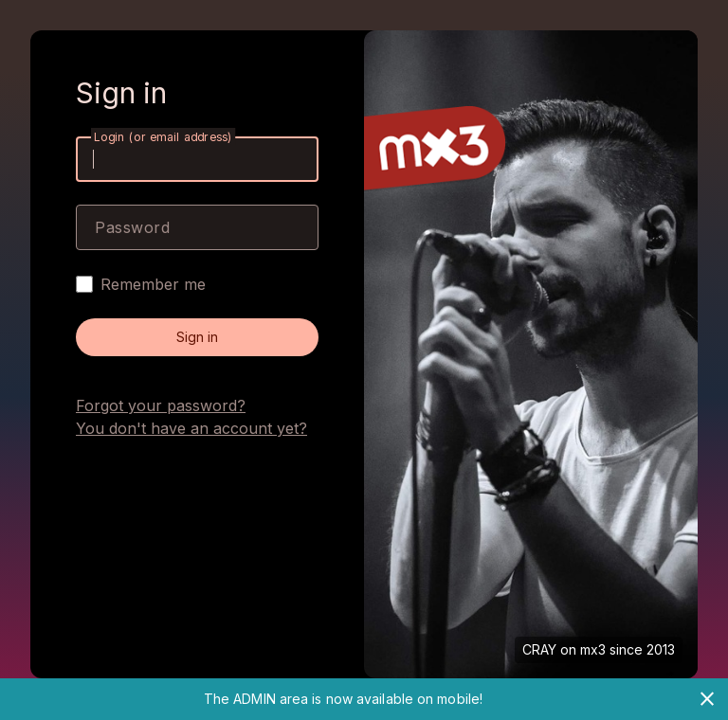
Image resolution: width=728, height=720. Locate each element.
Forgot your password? (161, 405)
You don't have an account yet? (191, 428)
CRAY (539, 649)
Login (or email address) (163, 137)
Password (132, 227)
